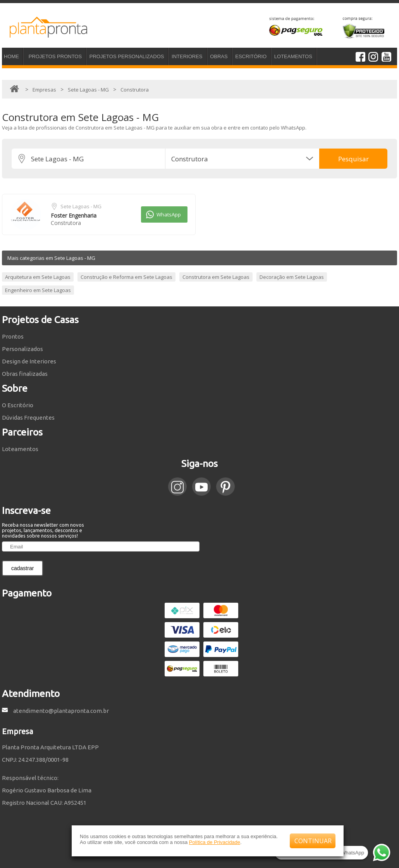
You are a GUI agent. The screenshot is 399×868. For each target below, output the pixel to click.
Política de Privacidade (215, 842)
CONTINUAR (313, 841)
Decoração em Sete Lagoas (292, 277)
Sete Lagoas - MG (81, 206)
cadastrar (22, 568)
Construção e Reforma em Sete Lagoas (126, 277)
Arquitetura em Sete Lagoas (38, 277)
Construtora (66, 223)
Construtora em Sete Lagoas (216, 277)
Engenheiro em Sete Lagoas (38, 290)
